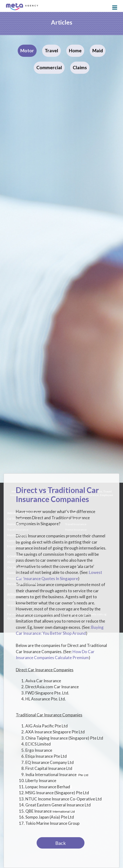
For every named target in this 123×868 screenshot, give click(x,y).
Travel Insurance (18, 530)
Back (61, 843)
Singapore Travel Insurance (24, 605)
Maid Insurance (17, 535)
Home (75, 50)
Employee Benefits (19, 546)
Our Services (16, 567)
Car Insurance (16, 519)
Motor (27, 50)
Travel (51, 50)
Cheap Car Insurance (20, 600)
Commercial (49, 67)
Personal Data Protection (23, 584)
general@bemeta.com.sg (90, 614)
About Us (13, 562)
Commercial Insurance (22, 541)
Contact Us (14, 573)
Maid (98, 50)
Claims (80, 67)
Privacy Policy (16, 578)
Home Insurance (18, 524)
